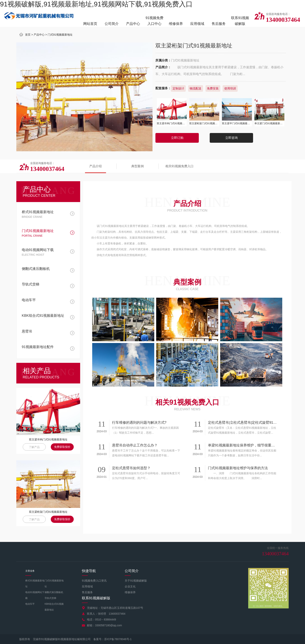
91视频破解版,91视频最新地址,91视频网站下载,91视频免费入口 (96, 4)
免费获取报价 (62, 447)
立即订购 (177, 138)
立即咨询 (231, 138)
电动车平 (30, 604)
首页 (28, 35)
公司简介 (112, 24)
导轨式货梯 (50, 598)
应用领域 (197, 24)
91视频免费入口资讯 (94, 581)
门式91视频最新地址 (60, 35)
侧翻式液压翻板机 (54, 592)
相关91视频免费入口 (174, 166)
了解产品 (34, 447)
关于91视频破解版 (136, 581)
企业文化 (130, 586)
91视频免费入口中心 (154, 21)
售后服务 (219, 24)
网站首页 (90, 24)
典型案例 (134, 166)
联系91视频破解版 (240, 21)
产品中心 (133, 24)
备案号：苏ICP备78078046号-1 (112, 639)
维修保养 (176, 24)
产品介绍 (95, 166)
